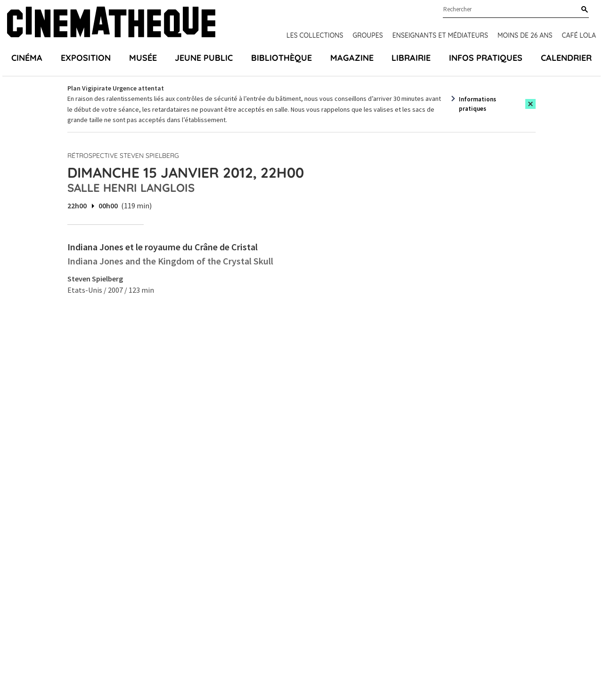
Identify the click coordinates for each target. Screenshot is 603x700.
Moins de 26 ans (525, 35)
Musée (143, 58)
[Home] (111, 23)
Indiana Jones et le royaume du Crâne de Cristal (163, 247)
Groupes (368, 35)
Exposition (86, 58)
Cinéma (27, 58)
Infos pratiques (486, 58)
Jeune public (204, 58)
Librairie (411, 58)
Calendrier (566, 58)
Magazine (352, 58)
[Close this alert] (530, 104)
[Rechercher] (583, 10)
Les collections (315, 35)
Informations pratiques (477, 104)
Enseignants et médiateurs (440, 35)
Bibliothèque (281, 58)
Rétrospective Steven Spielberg (123, 156)
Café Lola (579, 35)
